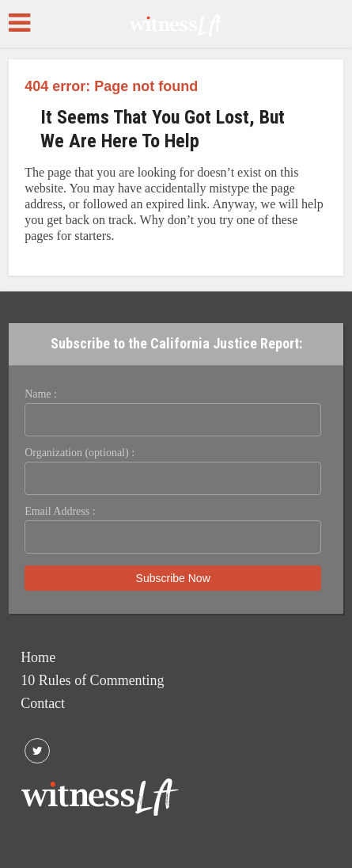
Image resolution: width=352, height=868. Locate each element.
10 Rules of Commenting (93, 680)
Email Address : (60, 511)
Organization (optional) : (79, 453)
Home (38, 657)
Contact (43, 703)
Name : (41, 394)
